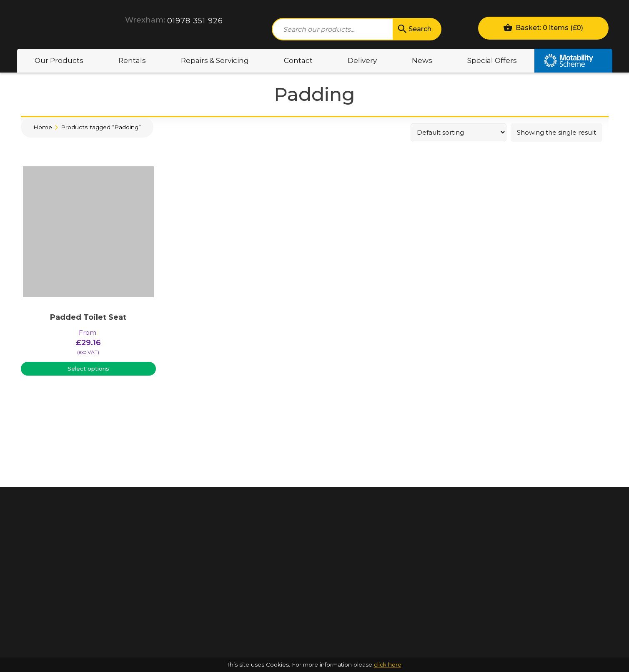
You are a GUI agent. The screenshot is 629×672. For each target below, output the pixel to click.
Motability (573, 61)
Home (43, 127)
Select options (88, 369)
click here (388, 664)
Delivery (362, 60)
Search (414, 29)
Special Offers (492, 60)
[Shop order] (459, 132)
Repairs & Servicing (215, 60)
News (422, 60)
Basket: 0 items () (543, 27)
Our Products (59, 60)
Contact (298, 60)
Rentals (132, 60)
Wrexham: (145, 20)
